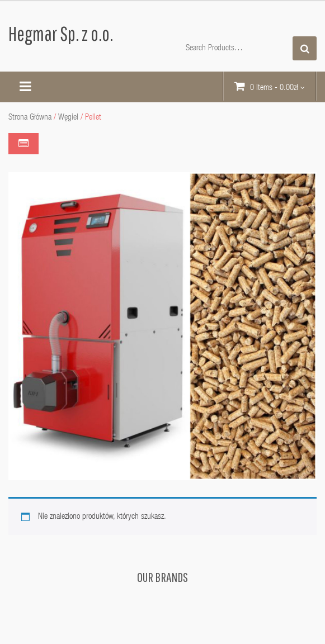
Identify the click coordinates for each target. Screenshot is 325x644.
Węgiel (68, 118)
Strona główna (30, 118)
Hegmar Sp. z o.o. (61, 33)
